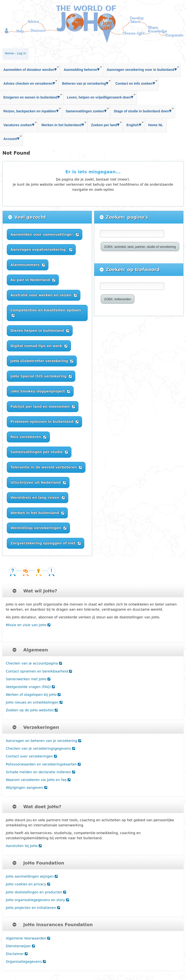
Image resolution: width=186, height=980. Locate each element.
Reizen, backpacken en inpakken (31, 110)
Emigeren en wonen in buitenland (31, 96)
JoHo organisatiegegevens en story (37, 900)
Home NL (156, 125)
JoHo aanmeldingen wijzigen (32, 876)
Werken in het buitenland (62, 124)
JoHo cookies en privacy (28, 884)
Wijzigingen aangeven (27, 788)
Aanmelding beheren (81, 69)
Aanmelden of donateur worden (30, 69)
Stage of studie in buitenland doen (142, 110)
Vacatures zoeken (18, 124)
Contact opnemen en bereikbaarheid (39, 671)
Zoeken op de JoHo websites (32, 710)
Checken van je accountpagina (34, 663)
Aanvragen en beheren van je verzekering (43, 741)
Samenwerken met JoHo (28, 679)
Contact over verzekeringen (31, 756)
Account (11, 138)
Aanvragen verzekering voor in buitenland (141, 69)
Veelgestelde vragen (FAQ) (30, 687)
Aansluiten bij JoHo (24, 846)
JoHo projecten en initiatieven (33, 908)
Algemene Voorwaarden (28, 938)
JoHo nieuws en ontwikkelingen (34, 702)
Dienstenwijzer (20, 946)
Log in (22, 53)
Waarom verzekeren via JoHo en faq (38, 780)
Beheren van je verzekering (85, 83)
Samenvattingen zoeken (86, 110)
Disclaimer (17, 954)
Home (9, 53)
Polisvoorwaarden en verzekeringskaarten (43, 764)
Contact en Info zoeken (135, 83)
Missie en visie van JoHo (28, 625)
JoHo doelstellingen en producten (36, 892)
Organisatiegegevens (26, 962)
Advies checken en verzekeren (29, 83)
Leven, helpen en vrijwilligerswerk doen (100, 96)
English (133, 124)
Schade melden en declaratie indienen (40, 772)
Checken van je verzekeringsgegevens (40, 748)
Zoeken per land (105, 124)
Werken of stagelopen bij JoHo (33, 695)
